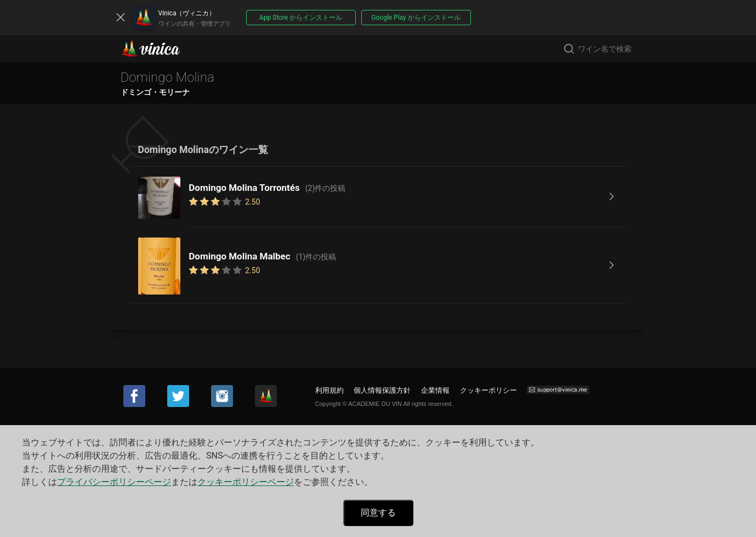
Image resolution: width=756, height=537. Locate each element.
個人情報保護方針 (382, 390)
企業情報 (435, 390)
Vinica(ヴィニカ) (160, 49)
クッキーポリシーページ (246, 482)
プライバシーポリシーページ (114, 482)
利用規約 (329, 390)
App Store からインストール (301, 18)
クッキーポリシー (488, 390)
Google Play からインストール (416, 18)
